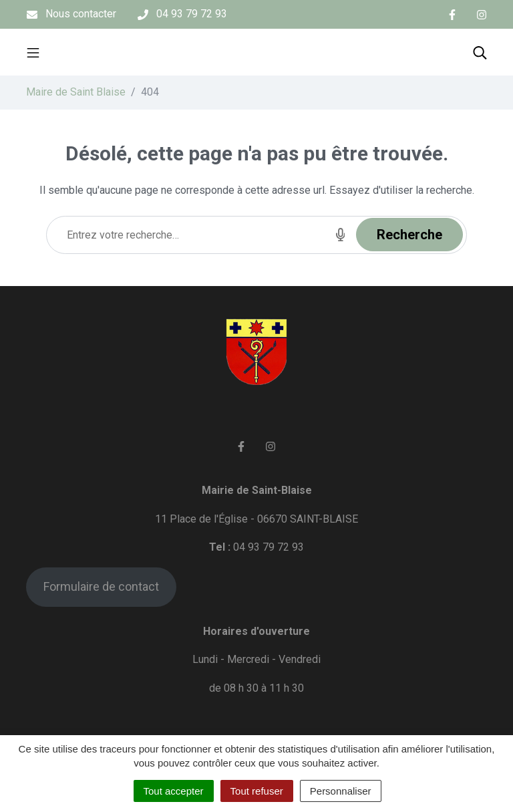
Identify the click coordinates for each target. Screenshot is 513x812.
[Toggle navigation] (33, 52)
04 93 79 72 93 (269, 547)
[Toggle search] (480, 52)
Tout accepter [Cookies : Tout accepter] (174, 791)
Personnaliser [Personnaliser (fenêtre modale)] (341, 791)
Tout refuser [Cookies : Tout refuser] (257, 791)
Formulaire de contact (101, 586)
